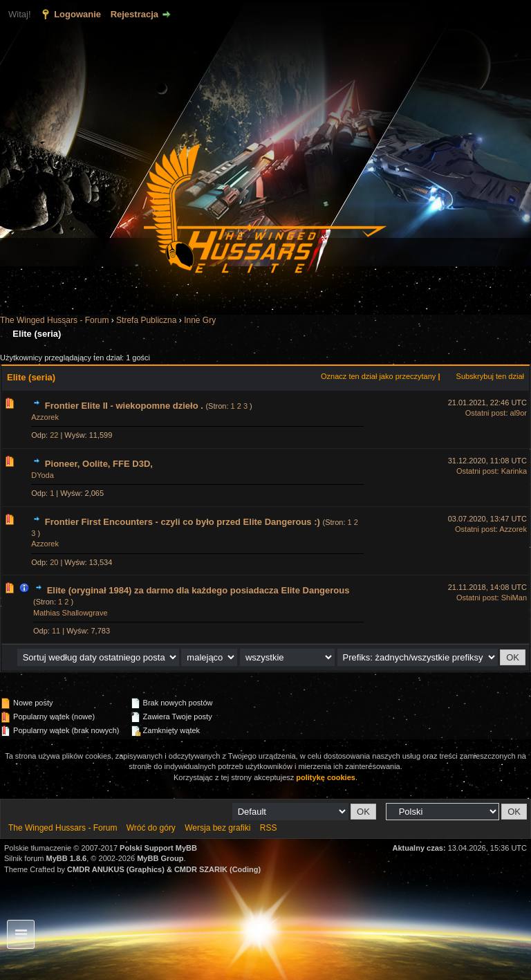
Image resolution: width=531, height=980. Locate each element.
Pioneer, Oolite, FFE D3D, (99, 464)
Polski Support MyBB (158, 848)
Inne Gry (200, 320)
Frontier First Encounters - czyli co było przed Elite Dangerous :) (183, 522)
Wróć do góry (151, 828)
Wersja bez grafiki (217, 828)
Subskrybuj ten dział (490, 376)
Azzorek (45, 417)
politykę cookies (326, 777)
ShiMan (514, 598)
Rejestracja (134, 14)
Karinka (514, 471)
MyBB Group (160, 858)
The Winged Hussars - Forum (54, 320)
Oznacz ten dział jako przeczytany (378, 376)
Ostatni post (486, 413)
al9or (519, 413)
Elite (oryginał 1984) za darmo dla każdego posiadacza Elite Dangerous (198, 590)
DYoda (43, 475)
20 (54, 562)
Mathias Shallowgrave (71, 613)
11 (56, 631)
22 (54, 435)
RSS (269, 828)
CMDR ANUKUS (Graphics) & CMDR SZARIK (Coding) (164, 869)
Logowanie (77, 14)
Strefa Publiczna (146, 320)
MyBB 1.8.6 (67, 858)
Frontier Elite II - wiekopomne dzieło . (124, 406)
